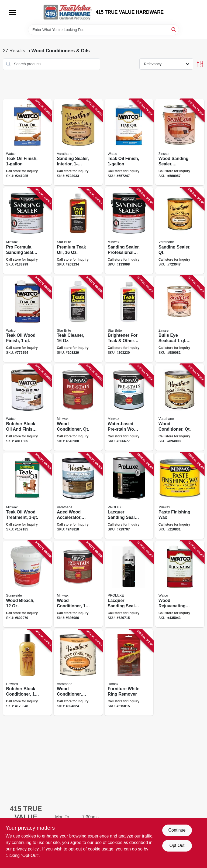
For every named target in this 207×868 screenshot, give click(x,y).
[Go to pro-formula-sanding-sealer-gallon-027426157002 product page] (27, 231)
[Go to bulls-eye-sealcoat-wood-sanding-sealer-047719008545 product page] (180, 319)
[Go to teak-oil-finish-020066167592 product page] (27, 142)
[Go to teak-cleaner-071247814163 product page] (78, 319)
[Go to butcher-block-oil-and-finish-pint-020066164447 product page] (27, 407)
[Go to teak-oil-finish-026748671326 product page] (129, 142)
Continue (177, 830)
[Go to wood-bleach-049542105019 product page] (27, 584)
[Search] (174, 29)
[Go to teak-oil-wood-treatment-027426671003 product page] (27, 496)
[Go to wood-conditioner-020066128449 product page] (78, 673)
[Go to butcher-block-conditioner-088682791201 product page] (27, 673)
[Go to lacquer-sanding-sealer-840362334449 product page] (129, 496)
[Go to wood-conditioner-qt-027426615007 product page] (78, 407)
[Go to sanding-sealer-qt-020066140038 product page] (180, 231)
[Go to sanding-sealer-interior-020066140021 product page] (78, 142)
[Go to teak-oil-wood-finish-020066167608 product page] (27, 319)
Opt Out (177, 845)
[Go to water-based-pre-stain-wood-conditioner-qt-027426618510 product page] (129, 407)
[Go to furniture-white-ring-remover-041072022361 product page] (129, 673)
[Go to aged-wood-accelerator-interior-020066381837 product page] (78, 496)
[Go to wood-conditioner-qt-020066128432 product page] (180, 407)
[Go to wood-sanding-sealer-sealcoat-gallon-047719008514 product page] (180, 142)
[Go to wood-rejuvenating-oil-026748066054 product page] (180, 584)
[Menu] (12, 12)
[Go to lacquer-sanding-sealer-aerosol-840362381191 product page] (129, 584)
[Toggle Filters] (200, 64)
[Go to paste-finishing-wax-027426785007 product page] (180, 496)
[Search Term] (103, 30)
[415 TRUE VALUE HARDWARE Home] (68, 12)
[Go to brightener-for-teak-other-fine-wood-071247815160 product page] (129, 319)
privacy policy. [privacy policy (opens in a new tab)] (26, 849)
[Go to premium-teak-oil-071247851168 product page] (78, 231)
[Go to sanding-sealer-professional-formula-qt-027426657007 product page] (129, 231)
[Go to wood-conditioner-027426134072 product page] (78, 584)
